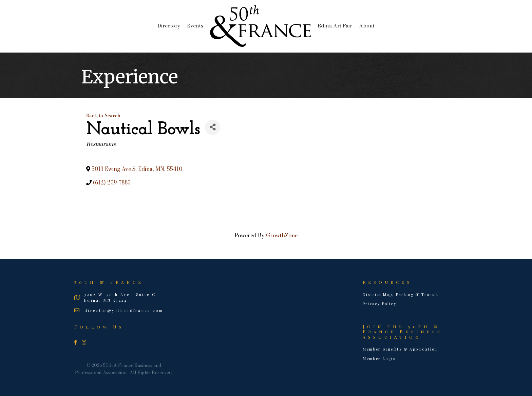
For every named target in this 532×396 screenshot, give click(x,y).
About (367, 26)
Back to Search (103, 116)
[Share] (213, 127)
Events (195, 26)
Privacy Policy (379, 304)
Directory (169, 26)
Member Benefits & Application (400, 349)
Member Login (379, 359)
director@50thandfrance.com (124, 310)
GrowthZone (282, 235)
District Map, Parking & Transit (401, 294)
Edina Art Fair (335, 26)
